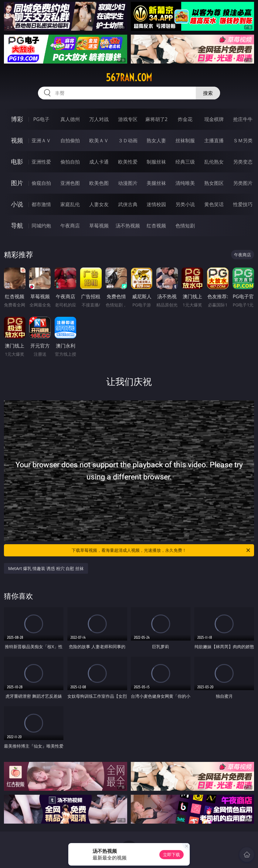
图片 (17, 183)
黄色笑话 (214, 204)
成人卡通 (99, 162)
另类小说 (185, 204)
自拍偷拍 (70, 140)
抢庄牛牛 (243, 119)
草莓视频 (99, 226)
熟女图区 (214, 183)
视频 (17, 140)
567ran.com (129, 78)
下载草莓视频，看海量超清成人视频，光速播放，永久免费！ (161, 550)
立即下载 (171, 854)
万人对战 (99, 119)
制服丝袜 (156, 162)
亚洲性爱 (41, 162)
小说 (17, 204)
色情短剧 (185, 226)
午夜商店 (70, 226)
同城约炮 (41, 226)
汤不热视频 (128, 226)
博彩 (17, 119)
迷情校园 (156, 204)
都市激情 (41, 204)
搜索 (208, 93)
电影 (17, 162)
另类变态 (243, 162)
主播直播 (214, 140)
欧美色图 (99, 183)
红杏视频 (156, 226)
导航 (17, 225)
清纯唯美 (185, 183)
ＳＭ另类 (243, 140)
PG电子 (41, 119)
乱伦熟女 (214, 162)
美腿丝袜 (156, 183)
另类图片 (243, 183)
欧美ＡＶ (99, 140)
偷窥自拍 (41, 183)
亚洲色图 (70, 183)
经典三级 (185, 162)
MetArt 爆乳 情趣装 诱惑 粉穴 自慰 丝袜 (46, 568)
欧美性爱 (128, 162)
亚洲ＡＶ (41, 140)
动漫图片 (128, 183)
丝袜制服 (185, 140)
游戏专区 (128, 119)
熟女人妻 (156, 140)
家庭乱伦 (70, 204)
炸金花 (185, 119)
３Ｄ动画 (128, 140)
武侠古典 (128, 204)
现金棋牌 (214, 119)
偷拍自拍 (70, 162)
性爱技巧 (243, 204)
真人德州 (70, 119)
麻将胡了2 (156, 119)
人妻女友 (99, 204)
